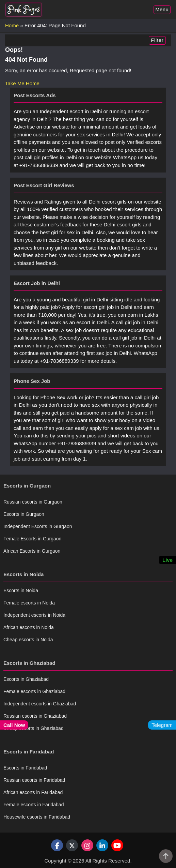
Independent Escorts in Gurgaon (38, 526)
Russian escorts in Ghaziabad (35, 716)
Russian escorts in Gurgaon (33, 502)
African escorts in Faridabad (33, 792)
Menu (162, 10)
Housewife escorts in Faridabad (37, 817)
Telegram (162, 725)
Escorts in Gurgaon (24, 514)
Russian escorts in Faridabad (34, 780)
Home (12, 25)
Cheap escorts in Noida (28, 640)
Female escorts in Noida (29, 603)
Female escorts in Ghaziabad (34, 691)
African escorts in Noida (29, 627)
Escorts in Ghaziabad (26, 679)
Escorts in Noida (21, 590)
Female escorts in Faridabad (34, 805)
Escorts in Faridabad (25, 768)
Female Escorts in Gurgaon (32, 539)
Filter (157, 40)
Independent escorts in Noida (34, 615)
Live (167, 560)
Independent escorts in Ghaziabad (40, 704)
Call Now (14, 725)
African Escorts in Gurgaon (32, 551)
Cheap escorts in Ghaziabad (34, 728)
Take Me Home (22, 83)
